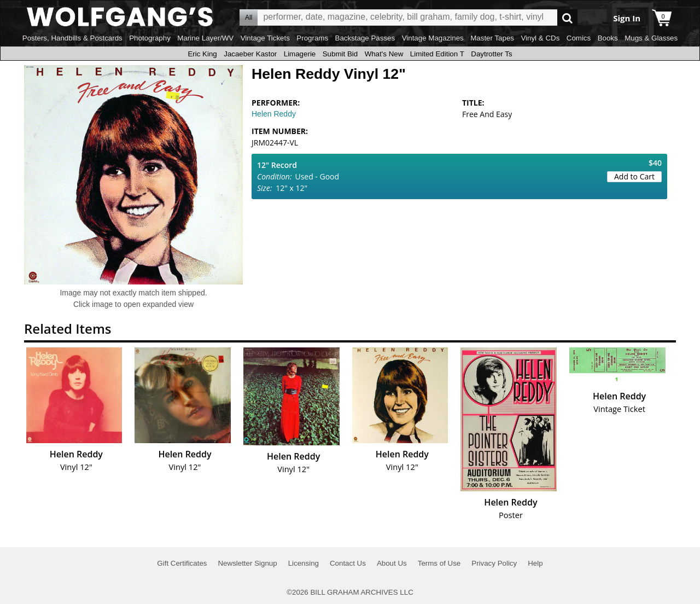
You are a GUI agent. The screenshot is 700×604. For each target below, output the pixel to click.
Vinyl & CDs (540, 38)
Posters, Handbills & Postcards (72, 38)
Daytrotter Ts (491, 54)
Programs (312, 38)
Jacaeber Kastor (250, 54)
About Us (392, 563)
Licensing (304, 563)
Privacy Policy (494, 563)
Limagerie (300, 54)
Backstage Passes (365, 38)
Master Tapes (492, 38)
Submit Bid (340, 54)
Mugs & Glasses (651, 38)
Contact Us (348, 563)
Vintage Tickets (265, 38)
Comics (579, 38)
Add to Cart (634, 176)
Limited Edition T (437, 54)
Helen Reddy (274, 114)
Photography (150, 38)
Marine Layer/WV (205, 38)
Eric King (202, 54)
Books (608, 38)
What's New (384, 54)
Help (535, 563)
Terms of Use (439, 563)
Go (567, 18)
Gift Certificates (182, 563)
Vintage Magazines (433, 38)
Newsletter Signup (247, 563)
